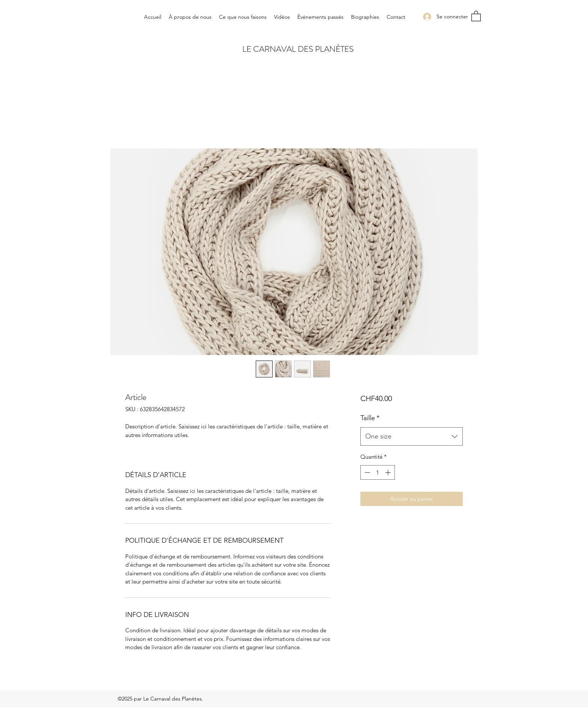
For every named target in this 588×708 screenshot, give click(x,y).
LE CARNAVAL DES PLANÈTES (298, 49)
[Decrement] (367, 472)
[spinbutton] (377, 472)
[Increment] (389, 472)
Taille (370, 418)
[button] (476, 16)
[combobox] (412, 437)
